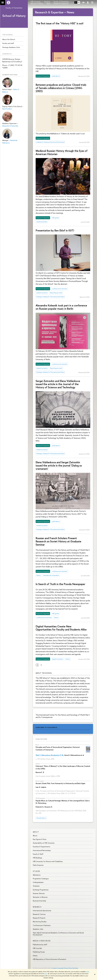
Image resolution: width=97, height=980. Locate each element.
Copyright (60, 968)
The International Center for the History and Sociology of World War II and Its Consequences (63, 716)
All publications (41, 818)
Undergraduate (38, 882)
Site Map (75, 968)
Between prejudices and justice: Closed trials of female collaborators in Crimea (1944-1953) (61, 88)
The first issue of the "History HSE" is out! (59, 23)
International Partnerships (42, 850)
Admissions (37, 875)
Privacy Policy (68, 968)
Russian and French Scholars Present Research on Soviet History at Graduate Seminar (58, 541)
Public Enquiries (38, 865)
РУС (76, 2)
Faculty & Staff (38, 854)
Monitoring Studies (40, 922)
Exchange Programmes (41, 890)
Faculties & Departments (41, 847)
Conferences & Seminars (42, 925)
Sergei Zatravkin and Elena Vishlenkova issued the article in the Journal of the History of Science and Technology (58, 384)
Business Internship (39, 901)
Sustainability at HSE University (44, 843)
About (36, 832)
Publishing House (39, 952)
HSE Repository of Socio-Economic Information (49, 959)
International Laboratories (42, 911)
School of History (14, 16)
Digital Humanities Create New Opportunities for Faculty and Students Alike (61, 628)
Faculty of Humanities (14, 8)
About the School (9, 39)
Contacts (54, 968)
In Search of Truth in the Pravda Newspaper (60, 584)
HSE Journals (37, 948)
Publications (41, 739)
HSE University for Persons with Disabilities (48, 861)
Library (35, 956)
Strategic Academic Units (11, 47)
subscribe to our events (46, 727)
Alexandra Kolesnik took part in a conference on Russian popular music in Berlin (61, 307)
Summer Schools (39, 893)
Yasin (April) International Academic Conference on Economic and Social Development (58, 934)
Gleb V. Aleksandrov (43, 755)
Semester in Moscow (40, 897)
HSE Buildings (37, 858)
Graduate (36, 886)
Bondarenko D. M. (57, 755)
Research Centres (39, 914)
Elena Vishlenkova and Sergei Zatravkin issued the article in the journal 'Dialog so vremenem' (59, 465)
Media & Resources (42, 941)
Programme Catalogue (41, 879)
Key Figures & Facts (40, 839)
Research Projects (39, 918)
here (88, 972)
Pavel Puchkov (7, 109)
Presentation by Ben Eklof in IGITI (55, 230)
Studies (36, 871)
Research (37, 907)
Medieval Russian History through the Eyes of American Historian (62, 152)
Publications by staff (40, 945)
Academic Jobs (38, 929)
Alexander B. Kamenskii (10, 126)
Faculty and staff (8, 43)
